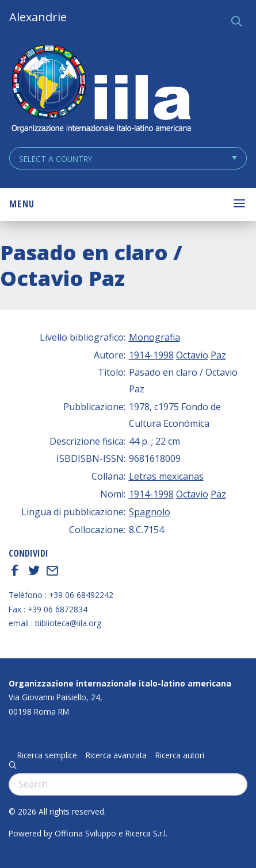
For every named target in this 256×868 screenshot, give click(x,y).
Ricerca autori (180, 755)
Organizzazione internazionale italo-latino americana (120, 683)
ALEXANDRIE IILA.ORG (101, 90)
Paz (218, 355)
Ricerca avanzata (116, 755)
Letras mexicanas (166, 476)
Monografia (154, 337)
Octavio (192, 355)
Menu (22, 204)
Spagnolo (150, 512)
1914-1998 (151, 355)
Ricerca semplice (47, 755)
